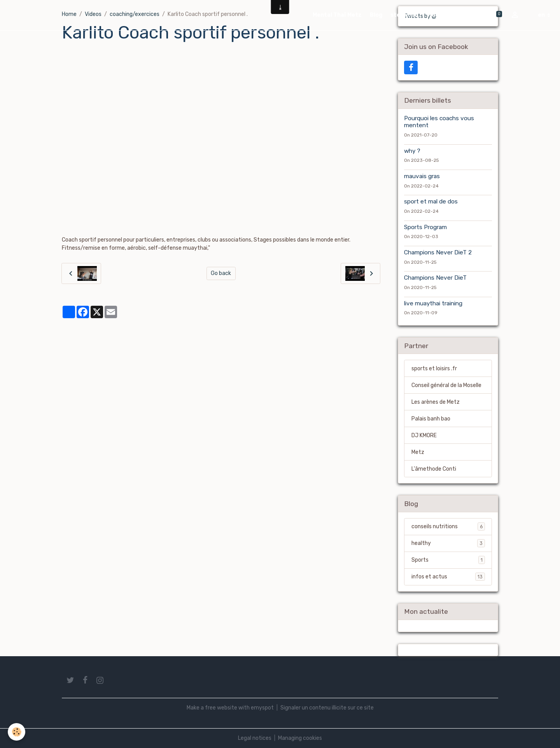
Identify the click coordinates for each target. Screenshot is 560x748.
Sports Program (425, 227)
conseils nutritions (448, 526)
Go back (221, 273)
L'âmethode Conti (434, 469)
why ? (412, 151)
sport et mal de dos (431, 201)
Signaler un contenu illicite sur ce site (327, 708)
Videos (436, 15)
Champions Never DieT (435, 278)
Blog (376, 15)
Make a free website (212, 708)
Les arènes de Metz (436, 402)
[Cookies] (17, 732)
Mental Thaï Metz (337, 15)
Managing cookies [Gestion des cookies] (300, 738)
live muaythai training (433, 303)
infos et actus (448, 576)
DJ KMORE (424, 435)
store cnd (404, 15)
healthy (448, 543)
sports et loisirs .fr (434, 369)
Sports (448, 560)
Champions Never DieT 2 (438, 252)
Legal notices (255, 738)
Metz (418, 452)
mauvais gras (422, 176)
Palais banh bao (431, 419)
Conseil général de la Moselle (446, 385)
